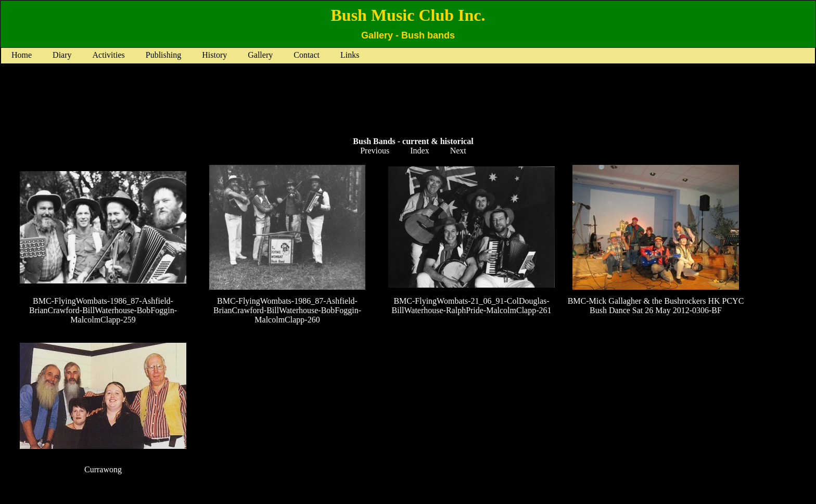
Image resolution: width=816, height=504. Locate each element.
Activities (109, 55)
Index (419, 151)
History (214, 55)
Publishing (163, 55)
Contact (307, 55)
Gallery (260, 55)
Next (458, 151)
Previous (375, 151)
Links (350, 55)
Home (22, 55)
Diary (62, 55)
